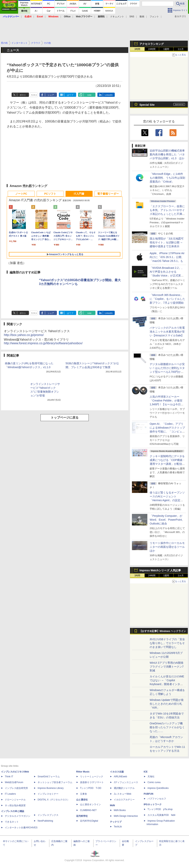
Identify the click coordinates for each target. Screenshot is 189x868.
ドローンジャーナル (15, 800)
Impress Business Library (51, 788)
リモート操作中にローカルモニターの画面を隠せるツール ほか (169, 547)
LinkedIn (109, 95)
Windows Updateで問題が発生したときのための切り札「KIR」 (167, 704)
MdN (112, 805)
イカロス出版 (117, 772)
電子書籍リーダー (108, 194)
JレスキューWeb (122, 794)
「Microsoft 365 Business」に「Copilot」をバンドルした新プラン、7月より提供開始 (167, 299)
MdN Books (120, 810)
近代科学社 (82, 816)
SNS (132, 17)
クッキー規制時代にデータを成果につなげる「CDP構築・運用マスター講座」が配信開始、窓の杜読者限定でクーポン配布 (167, 464)
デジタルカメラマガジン (18, 816)
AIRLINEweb (120, 777)
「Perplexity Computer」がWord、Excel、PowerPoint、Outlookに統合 (167, 520)
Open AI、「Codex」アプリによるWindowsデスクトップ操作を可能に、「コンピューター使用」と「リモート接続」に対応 (167, 431)
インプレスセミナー (48, 794)
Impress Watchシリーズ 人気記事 (160, 570)
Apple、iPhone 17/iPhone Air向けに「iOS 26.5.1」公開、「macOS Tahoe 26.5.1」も (167, 257)
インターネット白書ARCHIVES (21, 828)
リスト (34, 95)
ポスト (23, 95)
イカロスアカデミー (124, 800)
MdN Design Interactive (126, 816)
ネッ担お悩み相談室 (15, 805)
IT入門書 (79, 194)
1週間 (166, 49)
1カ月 (181, 49)
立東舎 (84, 794)
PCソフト (50, 194)
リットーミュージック (92, 777)
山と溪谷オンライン (90, 804)
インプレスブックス (48, 815)
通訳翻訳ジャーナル (124, 788)
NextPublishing (45, 821)
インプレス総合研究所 (16, 788)
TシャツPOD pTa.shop (160, 809)
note (89, 95)
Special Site (147, 105)
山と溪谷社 (82, 800)
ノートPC (21, 194)
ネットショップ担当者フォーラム (55, 782)
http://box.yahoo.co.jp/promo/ (24, 335)
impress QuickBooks (158, 788)
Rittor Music (83, 772)
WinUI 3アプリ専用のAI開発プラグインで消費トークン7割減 (167, 667)
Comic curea (154, 782)
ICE (146, 772)
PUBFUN (148, 794)
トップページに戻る (65, 418)
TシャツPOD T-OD (91, 788)
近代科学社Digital (89, 821)
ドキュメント (117, 17)
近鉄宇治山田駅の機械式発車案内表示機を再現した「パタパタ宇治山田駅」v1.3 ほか (167, 154)
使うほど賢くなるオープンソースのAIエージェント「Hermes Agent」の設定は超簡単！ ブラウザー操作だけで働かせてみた (167, 500)
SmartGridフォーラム (49, 777)
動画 (142, 17)
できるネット (12, 822)
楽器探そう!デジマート (92, 782)
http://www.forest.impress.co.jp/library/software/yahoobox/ (43, 343)
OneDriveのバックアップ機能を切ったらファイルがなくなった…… (167, 727)
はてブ (70, 95)
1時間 (137, 49)
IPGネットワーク (153, 804)
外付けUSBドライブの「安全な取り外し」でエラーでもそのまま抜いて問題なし (167, 643)
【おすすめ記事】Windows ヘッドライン (163, 631)
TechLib (118, 827)
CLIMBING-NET (88, 810)
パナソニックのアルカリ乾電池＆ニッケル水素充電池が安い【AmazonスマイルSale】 (167, 332)
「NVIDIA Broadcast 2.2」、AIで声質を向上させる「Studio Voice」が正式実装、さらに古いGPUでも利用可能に (167, 276)
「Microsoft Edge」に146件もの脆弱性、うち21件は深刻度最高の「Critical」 (167, 178)
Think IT (9, 777)
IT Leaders (10, 794)
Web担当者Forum (14, 782)
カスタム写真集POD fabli (161, 815)
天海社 (151, 777)
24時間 (152, 49)
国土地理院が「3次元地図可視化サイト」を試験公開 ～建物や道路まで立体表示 (167, 242)
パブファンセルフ (157, 799)
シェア (51, 95)
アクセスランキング (152, 44)
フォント (154, 17)
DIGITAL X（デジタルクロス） (54, 800)
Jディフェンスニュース (126, 782)
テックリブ (116, 822)
